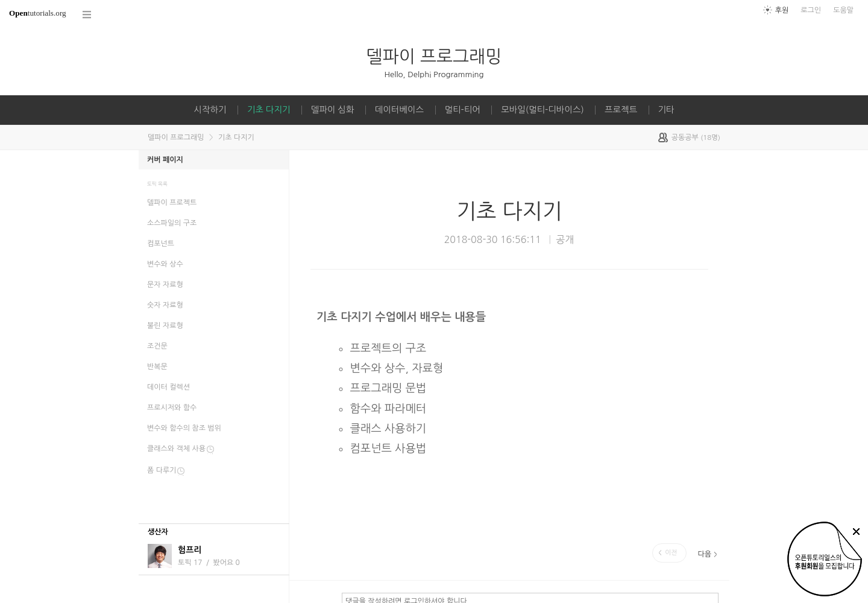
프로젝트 (621, 110)
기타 (666, 110)
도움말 (843, 10)
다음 (704, 554)
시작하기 (210, 110)
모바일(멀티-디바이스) (542, 110)
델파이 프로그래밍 (434, 56)
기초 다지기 (269, 110)
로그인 (811, 10)
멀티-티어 (463, 110)
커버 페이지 (165, 160)
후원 (782, 10)
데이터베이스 (399, 110)
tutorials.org (38, 13)
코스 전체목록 (87, 15)
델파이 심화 (333, 110)
